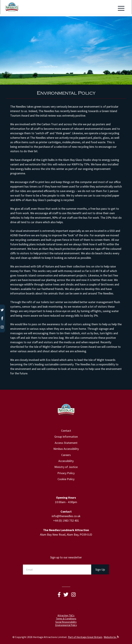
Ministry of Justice (66, 467)
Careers (66, 455)
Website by (112, 637)
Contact (66, 431)
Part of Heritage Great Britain (85, 637)
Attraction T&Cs (66, 615)
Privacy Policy (66, 473)
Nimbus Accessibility (66, 449)
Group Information (66, 437)
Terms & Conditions (66, 619)
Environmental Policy (66, 625)
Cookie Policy (66, 479)
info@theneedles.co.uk (66, 516)
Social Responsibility (66, 622)
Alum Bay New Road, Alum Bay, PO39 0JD (66, 535)
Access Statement (66, 443)
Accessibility (66, 461)
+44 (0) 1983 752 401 (66, 521)
